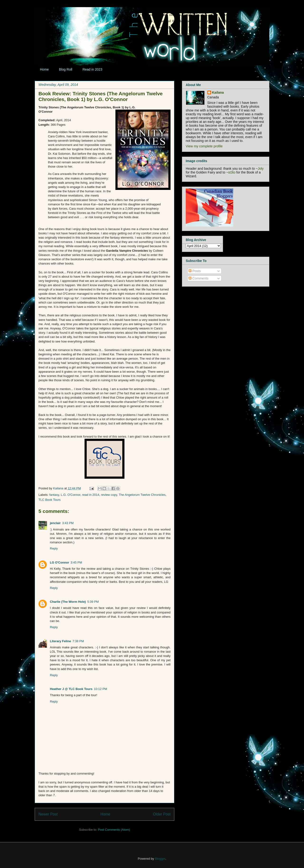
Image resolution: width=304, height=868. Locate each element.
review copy (109, 495)
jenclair (55, 523)
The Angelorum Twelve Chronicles (142, 495)
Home (44, 69)
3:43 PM (68, 523)
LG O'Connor (59, 562)
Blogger (160, 859)
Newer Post (48, 814)
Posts (195, 271)
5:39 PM (93, 602)
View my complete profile (204, 146)
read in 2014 (91, 495)
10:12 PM (100, 689)
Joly (261, 169)
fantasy (54, 495)
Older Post (162, 814)
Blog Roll (66, 69)
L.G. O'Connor (71, 495)
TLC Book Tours (50, 500)
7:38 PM (78, 641)
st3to (232, 172)
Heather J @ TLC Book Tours (71, 689)
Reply (54, 548)
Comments (199, 278)
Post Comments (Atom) (114, 830)
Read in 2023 (92, 69)
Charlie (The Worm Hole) (68, 602)
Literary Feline (60, 641)
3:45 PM (76, 562)
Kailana (59, 488)
